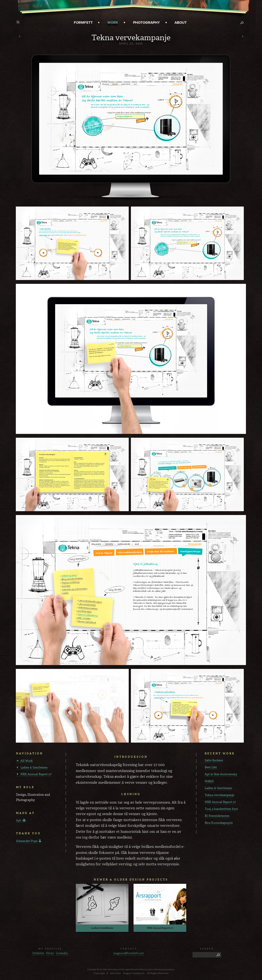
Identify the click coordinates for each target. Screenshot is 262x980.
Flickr (50, 953)
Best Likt (211, 767)
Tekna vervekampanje (219, 795)
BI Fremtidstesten (217, 816)
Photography (146, 22)
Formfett (83, 22)
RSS (18, 22)
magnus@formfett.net (129, 953)
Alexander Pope (27, 841)
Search (243, 25)
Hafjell (209, 781)
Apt (19, 820)
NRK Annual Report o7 (36, 774)
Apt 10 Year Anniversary (221, 774)
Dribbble (38, 953)
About (181, 22)
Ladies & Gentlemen (34, 767)
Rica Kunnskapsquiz (219, 823)
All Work (26, 761)
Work (113, 22)
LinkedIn (62, 953)
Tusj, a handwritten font (221, 809)
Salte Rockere (214, 760)
